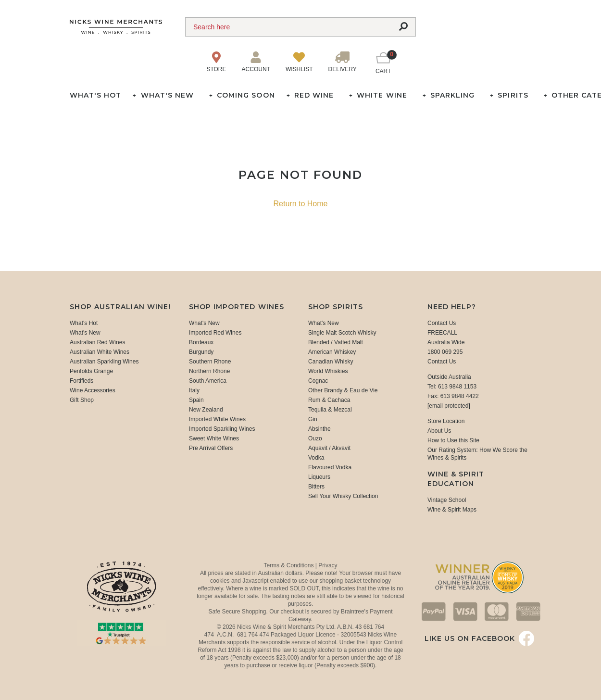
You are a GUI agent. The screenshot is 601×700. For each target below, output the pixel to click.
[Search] (288, 27)
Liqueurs (319, 477)
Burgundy (201, 352)
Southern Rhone (210, 362)
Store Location (446, 421)
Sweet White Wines (214, 438)
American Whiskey (332, 352)
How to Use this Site (453, 440)
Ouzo (315, 438)
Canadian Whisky (331, 362)
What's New (85, 333)
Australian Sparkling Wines (104, 362)
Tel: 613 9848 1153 (452, 387)
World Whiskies (328, 371)
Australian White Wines (100, 352)
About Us (439, 431)
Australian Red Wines (97, 342)
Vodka (316, 458)
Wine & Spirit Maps (452, 510)
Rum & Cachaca (329, 400)
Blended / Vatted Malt (336, 342)
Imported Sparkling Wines (222, 429)
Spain (196, 400)
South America (208, 381)
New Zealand (206, 410)
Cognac (318, 381)
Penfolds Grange (91, 371)
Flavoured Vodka (330, 467)
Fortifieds (81, 381)
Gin (313, 419)
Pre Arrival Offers (211, 448)
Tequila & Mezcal (330, 410)
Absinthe (319, 429)
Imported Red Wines (215, 333)
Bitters (316, 487)
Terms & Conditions (289, 565)
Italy (194, 390)
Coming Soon (246, 95)
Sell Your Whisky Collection (343, 496)
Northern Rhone (209, 371)
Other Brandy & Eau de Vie (343, 390)
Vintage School (447, 500)
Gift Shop (82, 400)
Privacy (328, 565)
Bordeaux (201, 342)
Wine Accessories (93, 390)
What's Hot (95, 95)
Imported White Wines (217, 419)
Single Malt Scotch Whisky (342, 333)
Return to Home (301, 204)
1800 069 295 (445, 352)
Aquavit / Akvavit (329, 448)
